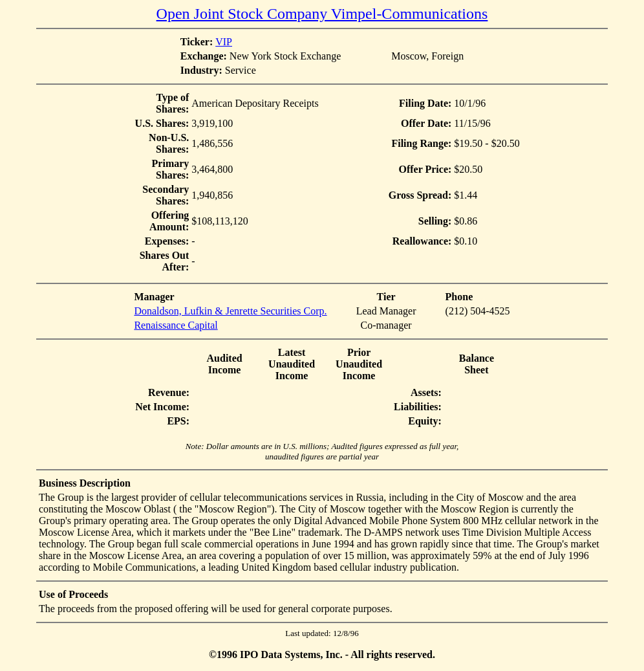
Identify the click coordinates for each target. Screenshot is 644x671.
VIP (224, 42)
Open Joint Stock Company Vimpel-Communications (322, 14)
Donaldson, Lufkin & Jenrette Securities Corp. (230, 311)
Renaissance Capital (176, 325)
